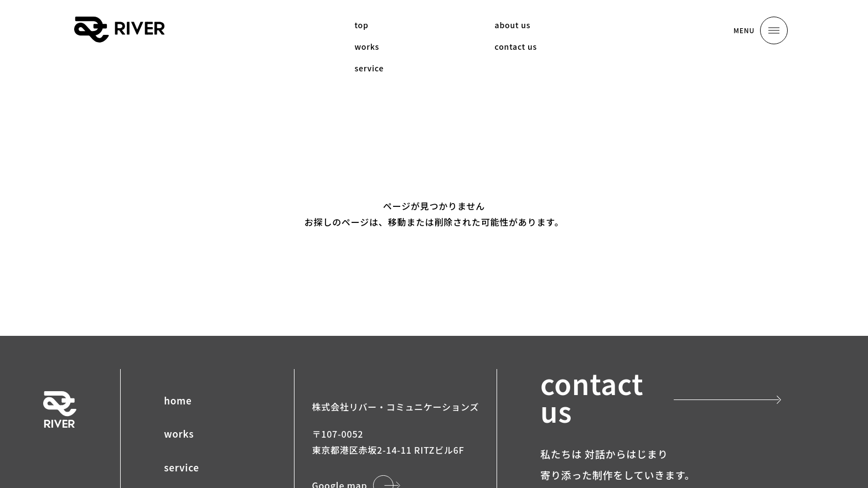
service (182, 467)
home (178, 400)
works (179, 434)
